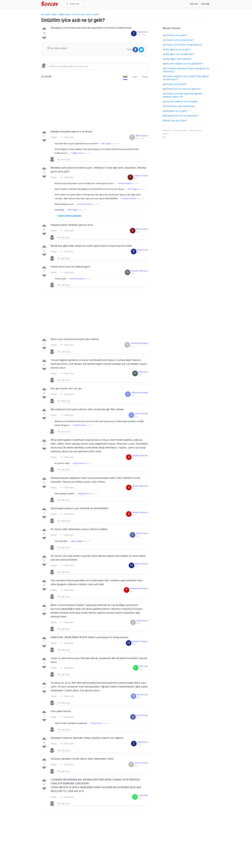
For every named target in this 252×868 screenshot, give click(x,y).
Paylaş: (54, 137)
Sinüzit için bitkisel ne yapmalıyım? (184, 45)
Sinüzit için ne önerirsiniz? (180, 40)
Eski (125, 77)
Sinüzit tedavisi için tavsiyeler (182, 102)
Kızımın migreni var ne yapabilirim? (185, 64)
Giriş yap (205, 4)
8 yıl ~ (142, 35)
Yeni (135, 77)
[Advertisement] (94, 106)
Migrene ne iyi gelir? (177, 111)
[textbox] (98, 67)
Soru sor (194, 4)
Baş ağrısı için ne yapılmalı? (180, 54)
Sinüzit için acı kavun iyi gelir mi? (184, 89)
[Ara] (73, 4)
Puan (145, 77)
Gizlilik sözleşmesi (180, 131)
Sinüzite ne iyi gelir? (176, 35)
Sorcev (60, 4)
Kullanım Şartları (195, 131)
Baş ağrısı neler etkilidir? (179, 59)
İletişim (166, 134)
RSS (164, 137)
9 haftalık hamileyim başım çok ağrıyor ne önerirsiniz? (186, 70)
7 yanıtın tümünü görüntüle (69, 216)
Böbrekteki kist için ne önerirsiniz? (181, 116)
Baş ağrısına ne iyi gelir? (178, 50)
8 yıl (113, 144)
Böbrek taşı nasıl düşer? (175, 121)
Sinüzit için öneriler (176, 84)
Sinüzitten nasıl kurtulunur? (181, 106)
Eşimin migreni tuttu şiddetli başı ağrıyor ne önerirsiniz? (186, 78)
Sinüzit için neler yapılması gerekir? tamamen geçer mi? (183, 95)
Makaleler (167, 131)
